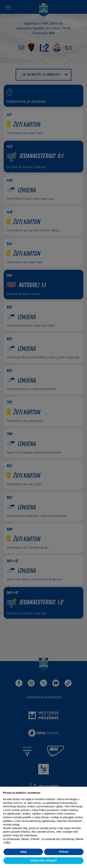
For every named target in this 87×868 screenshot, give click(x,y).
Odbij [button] (23, 852)
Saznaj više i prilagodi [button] (43, 860)
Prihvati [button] (64, 852)
